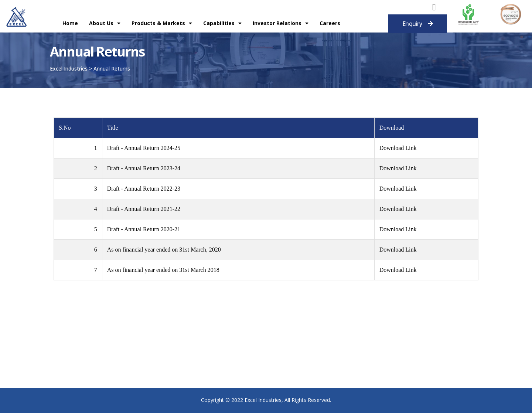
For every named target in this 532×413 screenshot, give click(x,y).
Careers (330, 23)
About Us (105, 23)
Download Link (398, 148)
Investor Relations (281, 23)
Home (70, 23)
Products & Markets (162, 23)
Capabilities (222, 23)
